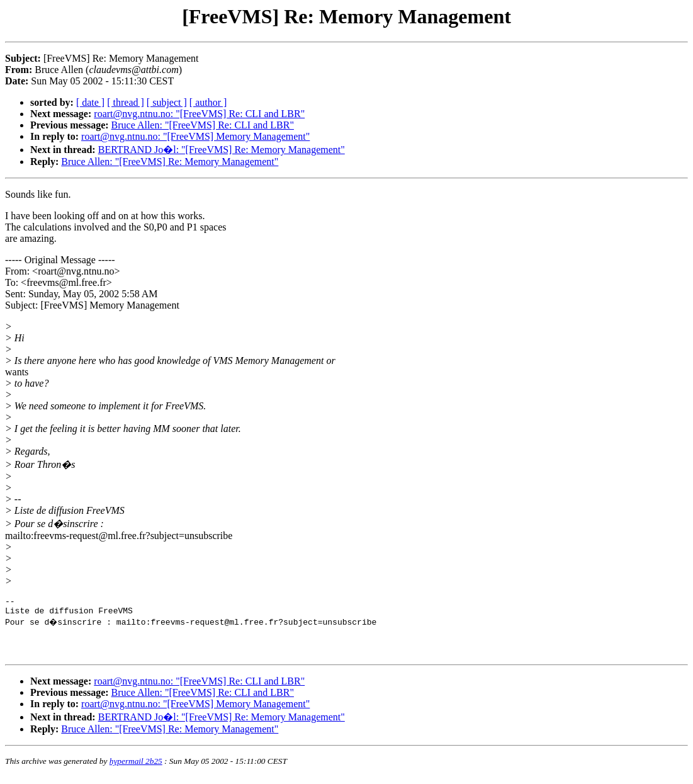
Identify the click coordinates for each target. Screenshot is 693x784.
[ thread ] (126, 102)
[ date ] (90, 102)
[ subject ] (167, 102)
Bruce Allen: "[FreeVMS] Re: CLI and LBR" (203, 125)
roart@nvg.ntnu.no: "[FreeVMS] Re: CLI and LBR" (199, 114)
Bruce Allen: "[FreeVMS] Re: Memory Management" (170, 162)
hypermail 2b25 (136, 769)
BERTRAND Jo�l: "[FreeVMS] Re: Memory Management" (222, 150)
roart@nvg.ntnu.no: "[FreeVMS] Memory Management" (195, 136)
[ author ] (208, 102)
